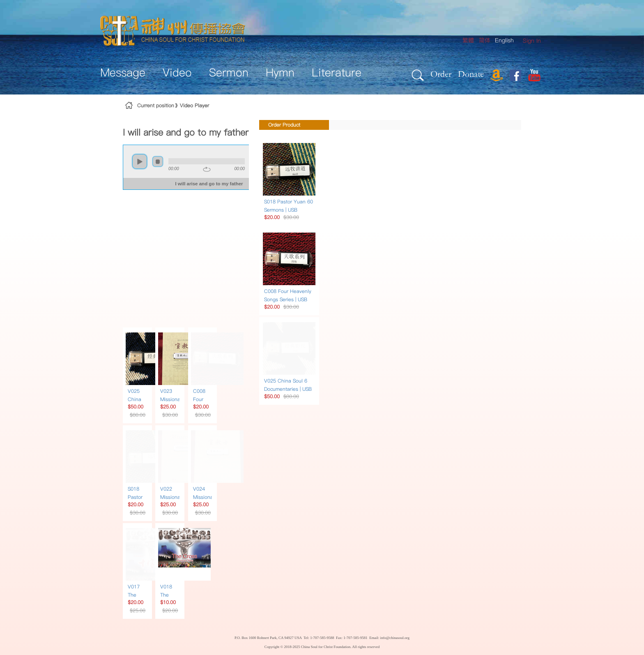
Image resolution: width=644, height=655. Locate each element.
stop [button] (158, 161)
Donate (471, 74)
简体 (485, 40)
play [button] (140, 161)
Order (441, 74)
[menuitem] (532, 41)
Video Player (194, 105)
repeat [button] (207, 169)
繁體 (468, 40)
